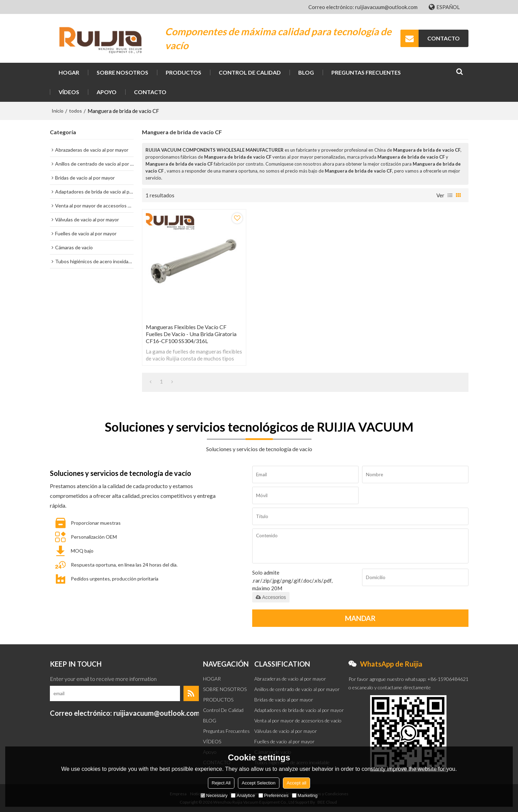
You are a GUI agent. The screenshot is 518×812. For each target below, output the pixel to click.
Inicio (58, 111)
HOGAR (69, 72)
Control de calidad (250, 72)
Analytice (243, 795)
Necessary (214, 795)
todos (76, 111)
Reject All (221, 783)
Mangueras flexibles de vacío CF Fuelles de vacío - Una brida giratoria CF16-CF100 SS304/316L (191, 334)
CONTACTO (444, 38)
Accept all (296, 783)
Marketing (305, 795)
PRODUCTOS (183, 72)
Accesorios (271, 597)
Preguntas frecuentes (366, 72)
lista (450, 195)
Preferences (273, 795)
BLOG (306, 72)
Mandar (360, 618)
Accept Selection (259, 783)
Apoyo (107, 92)
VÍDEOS (69, 92)
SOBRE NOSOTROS (122, 72)
